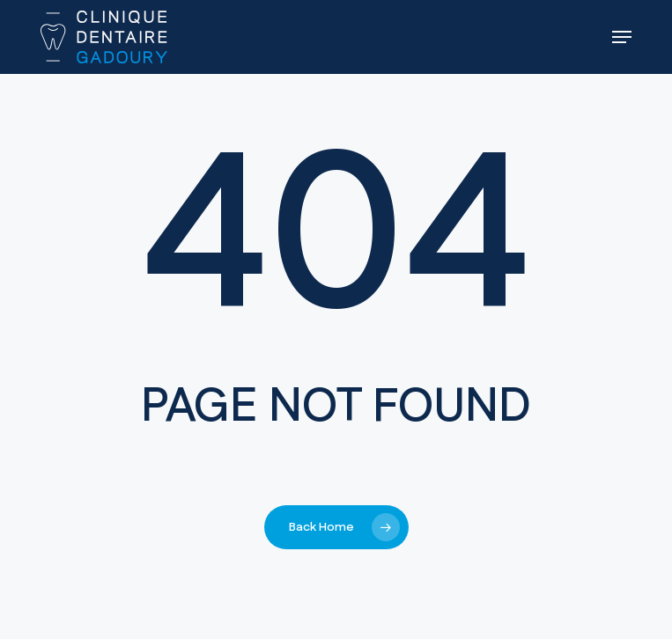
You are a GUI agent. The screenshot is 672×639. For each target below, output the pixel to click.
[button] (622, 37)
